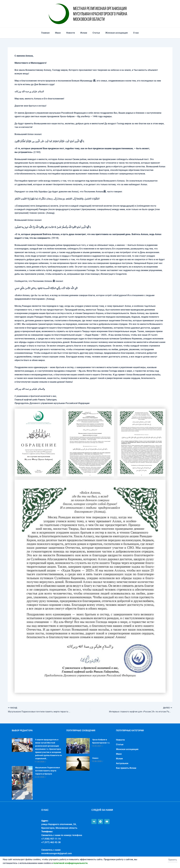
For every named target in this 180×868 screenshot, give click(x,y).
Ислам (84, 33)
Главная (49, 33)
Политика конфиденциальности (17, 862)
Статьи (95, 33)
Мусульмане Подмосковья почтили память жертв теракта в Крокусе (48, 771)
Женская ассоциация (114, 33)
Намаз (95, 758)
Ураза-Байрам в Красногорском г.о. (101, 741)
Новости (72, 33)
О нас (133, 33)
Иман (60, 33)
